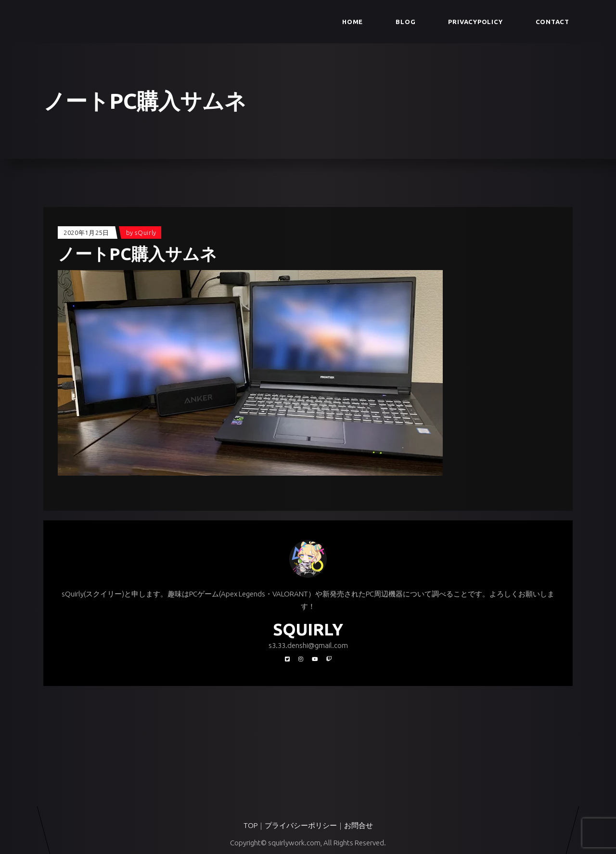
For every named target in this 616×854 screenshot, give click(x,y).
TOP (250, 825)
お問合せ (359, 825)
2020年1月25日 (86, 233)
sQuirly (146, 233)
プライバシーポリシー (301, 825)
